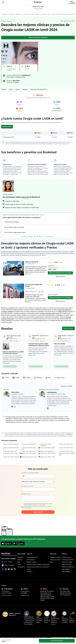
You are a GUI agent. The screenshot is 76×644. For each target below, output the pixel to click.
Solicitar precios (7, 126)
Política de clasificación (68, 566)
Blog (19, 561)
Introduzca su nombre (27, 485)
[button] (24, 475)
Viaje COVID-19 (66, 568)
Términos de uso (32, 503)
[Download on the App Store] (7, 543)
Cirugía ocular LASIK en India (10, 450)
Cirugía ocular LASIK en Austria (29, 443)
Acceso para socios (55, 559)
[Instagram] (6, 568)
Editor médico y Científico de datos (16, 76)
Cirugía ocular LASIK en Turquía (29, 456)
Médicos (20, 559)
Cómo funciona (31, 559)
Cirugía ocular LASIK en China (66, 443)
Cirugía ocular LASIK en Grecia (66, 447)
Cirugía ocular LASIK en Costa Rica (29, 448)
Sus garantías (21, 566)
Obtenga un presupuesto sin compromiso (60, 272)
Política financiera (67, 564)
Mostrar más (28, 273)
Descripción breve (26, 493)
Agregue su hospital (56, 557)
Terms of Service (25, 507)
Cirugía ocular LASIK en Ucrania (48, 456)
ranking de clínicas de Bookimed (11, 251)
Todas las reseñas (68, 328)
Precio (11, 88)
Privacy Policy (47, 506)
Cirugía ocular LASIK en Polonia (48, 452)
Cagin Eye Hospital (31, 261)
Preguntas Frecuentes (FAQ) (39, 88)
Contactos (29, 571)
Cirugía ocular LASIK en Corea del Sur (11, 448)
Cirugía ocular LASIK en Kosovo (66, 450)
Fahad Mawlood (52, 391)
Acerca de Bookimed (32, 557)
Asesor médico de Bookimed (52, 389)
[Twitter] (12, 568)
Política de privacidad (41, 503)
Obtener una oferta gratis (57, 641)
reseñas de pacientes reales (47, 313)
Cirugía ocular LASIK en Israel (29, 450)
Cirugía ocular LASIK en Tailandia (11, 456)
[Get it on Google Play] (18, 543)
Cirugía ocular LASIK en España (48, 447)
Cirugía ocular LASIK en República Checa (67, 453)
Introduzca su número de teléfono (30, 472)
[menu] (3, 2)
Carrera (29, 568)
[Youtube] (9, 568)
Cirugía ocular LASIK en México (29, 452)
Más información (60, 276)
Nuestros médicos (32, 561)
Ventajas (4, 88)
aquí (11, 321)
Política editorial (66, 571)
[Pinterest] (15, 568)
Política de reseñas (67, 561)
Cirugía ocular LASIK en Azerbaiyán (46, 444)
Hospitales (20, 557)
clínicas (18, 88)
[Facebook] (3, 568)
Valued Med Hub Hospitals (10, 366)
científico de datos (63, 311)
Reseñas (25, 88)
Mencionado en (9, 558)
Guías (19, 564)
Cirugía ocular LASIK (9, 136)
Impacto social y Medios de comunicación (38, 566)
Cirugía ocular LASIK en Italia (47, 450)
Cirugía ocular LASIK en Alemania (11, 443)
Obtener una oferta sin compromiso (38, 37)
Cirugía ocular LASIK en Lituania (11, 452)
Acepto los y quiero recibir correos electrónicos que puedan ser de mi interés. (38, 503)
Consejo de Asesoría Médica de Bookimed (38, 564)
